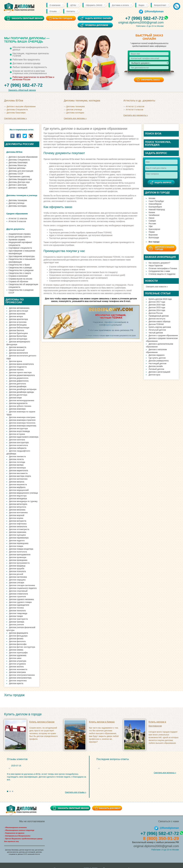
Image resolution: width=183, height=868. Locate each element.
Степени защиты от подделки (162, 274)
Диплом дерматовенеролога (22, 375)
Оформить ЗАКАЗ (94, 5)
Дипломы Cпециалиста (17, 110)
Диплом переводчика (19, 543)
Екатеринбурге (155, 207)
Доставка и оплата (120, 5)
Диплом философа (18, 644)
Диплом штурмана (17, 664)
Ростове (152, 224)
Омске (152, 218)
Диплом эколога (16, 667)
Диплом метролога (18, 507)
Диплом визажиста (18, 347)
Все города (154, 242)
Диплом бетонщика (18, 325)
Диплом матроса (17, 482)
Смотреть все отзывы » (76, 792)
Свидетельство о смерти (20, 273)
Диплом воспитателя (19, 353)
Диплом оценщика (17, 535)
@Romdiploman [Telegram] (151, 11)
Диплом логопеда (17, 462)
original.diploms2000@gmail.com (141, 22)
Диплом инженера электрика (22, 417)
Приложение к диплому (19, 176)
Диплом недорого (157, 355)
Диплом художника (18, 655)
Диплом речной (16, 574)
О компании (55, 5)
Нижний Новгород (157, 210)
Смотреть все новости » (157, 287)
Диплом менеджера (18, 499)
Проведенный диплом (159, 316)
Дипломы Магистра (17, 165)
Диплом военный (17, 350)
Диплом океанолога (18, 527)
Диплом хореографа (18, 653)
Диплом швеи (15, 658)
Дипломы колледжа (75, 113)
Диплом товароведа (18, 613)
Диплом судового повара (20, 602)
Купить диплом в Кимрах (102, 722)
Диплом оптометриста (19, 529)
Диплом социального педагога (23, 588)
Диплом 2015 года (157, 307)
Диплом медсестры (18, 496)
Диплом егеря (15, 398)
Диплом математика (18, 479)
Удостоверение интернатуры (22, 256)
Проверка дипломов (97, 25)
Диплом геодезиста (18, 367)
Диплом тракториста (18, 619)
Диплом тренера (17, 622)
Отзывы (53, 11)
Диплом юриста (16, 683)
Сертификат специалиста (20, 248)
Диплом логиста (16, 459)
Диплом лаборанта (18, 448)
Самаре (152, 221)
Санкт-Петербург (156, 201)
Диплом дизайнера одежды (22, 392)
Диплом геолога (16, 370)
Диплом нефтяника (18, 524)
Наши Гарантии (156, 266)
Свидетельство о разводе (20, 268)
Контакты (71, 11)
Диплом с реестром (18, 185)
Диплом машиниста (18, 484)
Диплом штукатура (18, 661)
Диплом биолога (17, 330)
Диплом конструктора (19, 442)
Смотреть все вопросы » (165, 773)
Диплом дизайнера (18, 386)
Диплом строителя (18, 597)
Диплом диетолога (17, 384)
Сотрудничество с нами (159, 271)
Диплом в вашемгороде (165, 248)
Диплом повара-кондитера (21, 549)
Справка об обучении (18, 282)
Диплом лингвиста (17, 456)
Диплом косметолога (19, 445)
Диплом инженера (17, 409)
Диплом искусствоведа (20, 431)
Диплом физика (16, 639)
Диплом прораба (17, 569)
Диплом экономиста (18, 669)
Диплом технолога (17, 611)
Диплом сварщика (17, 580)
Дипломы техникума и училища (22, 195)
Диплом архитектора (19, 319)
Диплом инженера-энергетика (23, 426)
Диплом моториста (18, 521)
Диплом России (156, 313)
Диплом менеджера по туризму (23, 501)
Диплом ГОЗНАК (156, 324)
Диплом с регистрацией (159, 372)
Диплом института (157, 319)
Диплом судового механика (21, 599)
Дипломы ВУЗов (14, 152)
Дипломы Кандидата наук (20, 179)
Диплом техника (16, 608)
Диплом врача (16, 361)
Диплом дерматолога (19, 378)
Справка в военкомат (18, 276)
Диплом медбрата (17, 487)
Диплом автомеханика (19, 308)
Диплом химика (16, 650)
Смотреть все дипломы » (16, 118)
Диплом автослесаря (19, 311)
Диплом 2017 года (157, 302)
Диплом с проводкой (18, 188)
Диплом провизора (18, 557)
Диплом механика (17, 510)
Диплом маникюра (17, 468)
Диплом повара (16, 546)
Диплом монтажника (18, 513)
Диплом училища (74, 110)
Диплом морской (17, 515)
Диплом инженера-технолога (22, 423)
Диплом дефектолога (19, 381)
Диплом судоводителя (19, 605)
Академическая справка (20, 234)
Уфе (151, 226)
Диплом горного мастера (20, 372)
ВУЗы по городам (62, 18)
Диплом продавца (17, 566)
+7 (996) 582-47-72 (144, 18)
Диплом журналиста (18, 403)
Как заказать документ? (159, 263)
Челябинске (154, 215)
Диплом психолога (17, 571)
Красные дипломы (17, 168)
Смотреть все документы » (136, 115)
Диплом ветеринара (18, 339)
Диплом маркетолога (19, 470)
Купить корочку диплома (160, 327)
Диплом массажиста (18, 473)
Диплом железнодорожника (22, 400)
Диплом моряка (16, 518)
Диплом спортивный (18, 591)
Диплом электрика (17, 672)
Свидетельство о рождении (21, 270)
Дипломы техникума (75, 106)
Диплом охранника (18, 532)
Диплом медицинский (19, 490)
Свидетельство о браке (19, 265)
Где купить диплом (157, 358)
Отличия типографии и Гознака (163, 268)
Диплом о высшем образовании (21, 106)
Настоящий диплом (157, 363)
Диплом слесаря (17, 583)
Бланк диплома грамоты (20, 237)
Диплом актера (16, 316)
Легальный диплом (157, 330)
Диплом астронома (18, 322)
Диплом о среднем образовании (163, 335)
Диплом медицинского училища (23, 493)
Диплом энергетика (18, 681)
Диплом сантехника (18, 577)
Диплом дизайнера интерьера (23, 389)
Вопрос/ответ (160, 5)
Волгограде (154, 238)
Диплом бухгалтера (18, 336)
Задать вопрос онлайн (98, 18)
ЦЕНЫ (73, 5)
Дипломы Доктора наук (19, 182)
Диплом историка (17, 434)
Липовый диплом (156, 369)
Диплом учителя (16, 625)
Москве (152, 198)
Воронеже (153, 235)
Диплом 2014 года (157, 310)
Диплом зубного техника (20, 406)
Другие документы (16, 229)
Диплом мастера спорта (20, 476)
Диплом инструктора (18, 428)
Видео (141, 5)
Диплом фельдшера (18, 636)
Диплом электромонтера (20, 678)
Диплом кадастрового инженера (24, 437)
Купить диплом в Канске (42, 722)
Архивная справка (17, 240)
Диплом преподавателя (20, 555)
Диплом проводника (18, 560)
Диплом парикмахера (19, 538)
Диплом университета (159, 361)
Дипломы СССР (16, 174)
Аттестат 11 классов (135, 106)
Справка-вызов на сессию (20, 279)
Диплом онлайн (156, 366)
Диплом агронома (17, 314)
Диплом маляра (16, 465)
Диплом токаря (16, 616)
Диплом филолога (17, 641)
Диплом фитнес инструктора (22, 647)
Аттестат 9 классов (135, 110)
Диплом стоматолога (19, 594)
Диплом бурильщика (18, 333)
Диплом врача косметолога (21, 364)
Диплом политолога (18, 552)
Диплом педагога (17, 541)
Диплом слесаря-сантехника (22, 585)
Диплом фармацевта (19, 633)
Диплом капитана (17, 440)
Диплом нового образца (159, 321)
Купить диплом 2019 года (160, 299)
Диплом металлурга (18, 504)
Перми (152, 232)
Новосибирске (155, 204)
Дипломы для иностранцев (21, 171)
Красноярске (154, 229)
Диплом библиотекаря (19, 328)
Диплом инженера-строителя (22, 420)
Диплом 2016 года (157, 305)
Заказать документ (110, 808)
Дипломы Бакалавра (16, 113)
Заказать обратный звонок (22, 90)
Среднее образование (17, 214)
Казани (152, 212)
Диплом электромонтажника (22, 675)
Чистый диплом (156, 333)
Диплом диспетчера (18, 395)
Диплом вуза (154, 375)
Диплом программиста (19, 563)
